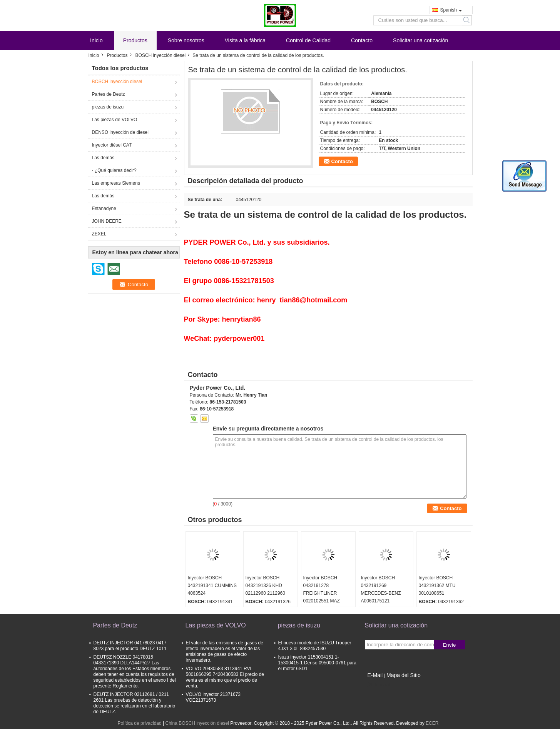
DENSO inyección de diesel (120, 132)
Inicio (96, 40)
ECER (432, 723)
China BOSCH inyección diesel (197, 723)
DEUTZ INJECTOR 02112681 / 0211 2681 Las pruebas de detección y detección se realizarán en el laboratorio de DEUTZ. (135, 703)
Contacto (362, 40)
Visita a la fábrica (245, 40)
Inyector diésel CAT (112, 145)
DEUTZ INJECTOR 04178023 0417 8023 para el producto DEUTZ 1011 (130, 646)
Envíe (449, 645)
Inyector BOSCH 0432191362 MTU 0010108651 (437, 586)
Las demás (103, 158)
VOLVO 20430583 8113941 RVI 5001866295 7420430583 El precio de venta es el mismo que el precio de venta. (225, 677)
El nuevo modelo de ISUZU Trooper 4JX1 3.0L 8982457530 (315, 646)
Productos (135, 40)
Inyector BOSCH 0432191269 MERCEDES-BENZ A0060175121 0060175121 (381, 593)
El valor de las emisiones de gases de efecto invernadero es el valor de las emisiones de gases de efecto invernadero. (225, 651)
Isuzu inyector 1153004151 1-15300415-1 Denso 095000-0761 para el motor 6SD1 (318, 663)
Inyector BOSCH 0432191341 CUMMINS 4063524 (212, 586)
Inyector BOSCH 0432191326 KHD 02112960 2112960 (265, 586)
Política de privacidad (140, 723)
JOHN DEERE (107, 221)
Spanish (451, 10)
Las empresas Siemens (116, 183)
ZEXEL (99, 234)
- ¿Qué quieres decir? (114, 170)
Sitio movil (378, 685)
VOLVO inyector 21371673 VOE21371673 (213, 697)
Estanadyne (104, 209)
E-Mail (375, 675)
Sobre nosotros (186, 40)
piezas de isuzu (108, 107)
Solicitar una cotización (420, 40)
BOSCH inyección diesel (161, 55)
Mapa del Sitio (404, 675)
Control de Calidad (308, 40)
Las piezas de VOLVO (115, 120)
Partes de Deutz (109, 94)
